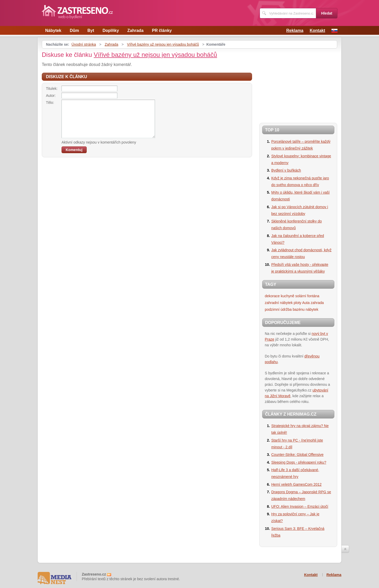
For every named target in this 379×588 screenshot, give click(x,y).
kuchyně (287, 296)
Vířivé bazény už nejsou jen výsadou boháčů (163, 44)
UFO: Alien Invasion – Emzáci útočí (300, 506)
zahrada (317, 303)
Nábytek (53, 31)
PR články (162, 31)
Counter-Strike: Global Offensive (297, 455)
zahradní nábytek (279, 303)
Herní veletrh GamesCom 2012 (296, 484)
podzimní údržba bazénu (285, 309)
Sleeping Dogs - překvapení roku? (299, 462)
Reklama (295, 31)
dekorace (272, 296)
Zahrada (136, 31)
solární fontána (307, 296)
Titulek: (52, 89)
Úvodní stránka (84, 44)
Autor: (51, 96)
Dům (75, 31)
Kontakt (317, 31)
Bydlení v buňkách (286, 170)
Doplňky (111, 31)
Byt (91, 31)
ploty (297, 303)
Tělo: (50, 103)
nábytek (312, 309)
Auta (306, 303)
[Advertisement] (292, 84)
